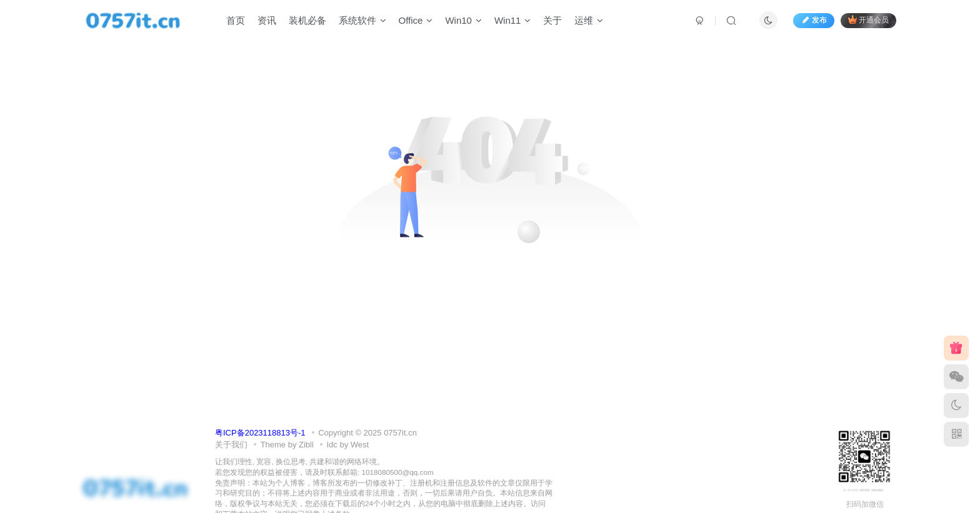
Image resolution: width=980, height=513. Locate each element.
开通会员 (868, 20)
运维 (589, 21)
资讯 (267, 21)
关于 (552, 21)
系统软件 (362, 21)
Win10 (463, 21)
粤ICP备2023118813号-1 (260, 433)
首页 (236, 21)
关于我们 (231, 445)
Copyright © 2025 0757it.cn (367, 433)
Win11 (513, 21)
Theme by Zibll (287, 445)
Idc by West (348, 445)
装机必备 (307, 21)
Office (416, 21)
